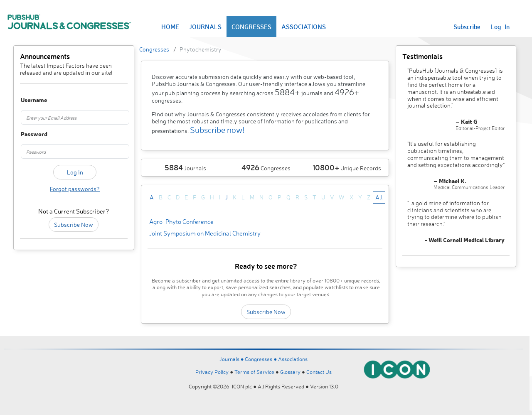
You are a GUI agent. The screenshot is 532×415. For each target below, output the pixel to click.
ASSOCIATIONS (304, 27)
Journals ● (232, 359)
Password (29, 134)
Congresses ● (261, 359)
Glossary (290, 372)
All (379, 197)
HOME (170, 27)
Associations (293, 359)
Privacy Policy (212, 372)
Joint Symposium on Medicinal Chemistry (205, 233)
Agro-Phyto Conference (181, 222)
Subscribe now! (217, 130)
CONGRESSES (251, 27)
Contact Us (319, 372)
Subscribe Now (74, 225)
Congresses (154, 49)
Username (29, 100)
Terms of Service (254, 372)
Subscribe (467, 27)
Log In (500, 27)
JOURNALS (205, 27)
